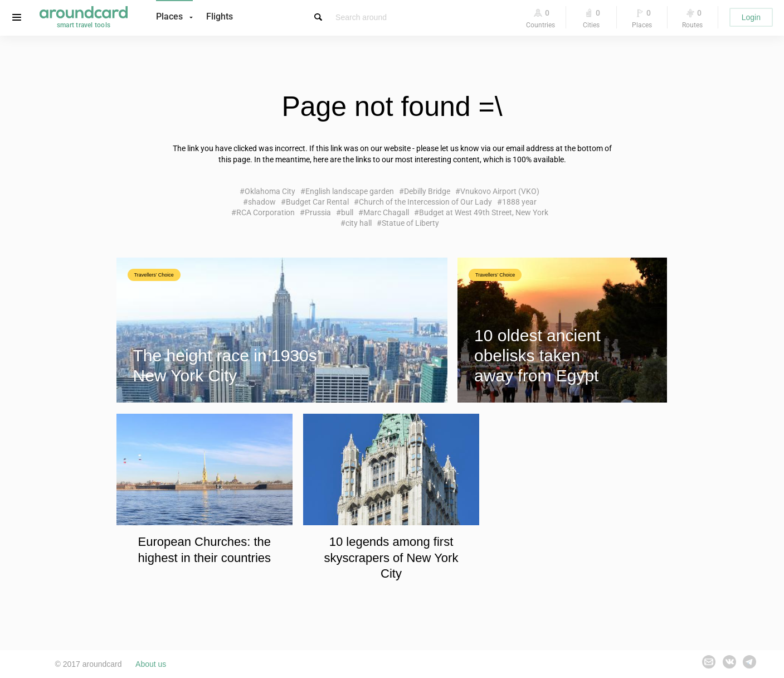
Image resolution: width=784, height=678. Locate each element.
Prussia (318, 212)
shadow (262, 202)
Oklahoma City (270, 191)
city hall (359, 223)
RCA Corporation (266, 212)
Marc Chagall (386, 212)
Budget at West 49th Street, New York (484, 212)
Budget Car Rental (317, 202)
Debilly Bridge (427, 191)
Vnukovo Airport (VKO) (500, 191)
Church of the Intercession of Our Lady (425, 202)
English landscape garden (350, 191)
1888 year (519, 202)
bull (347, 212)
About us (151, 664)
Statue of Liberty (410, 223)
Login (751, 17)
